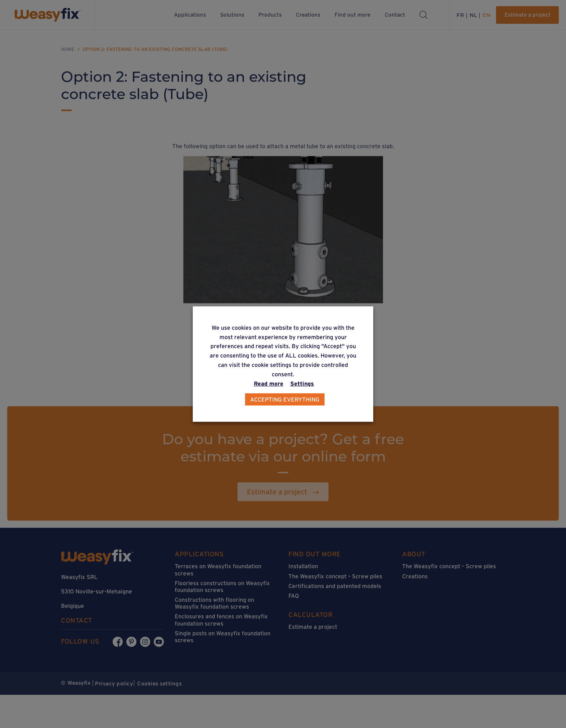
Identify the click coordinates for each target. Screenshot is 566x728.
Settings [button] (302, 383)
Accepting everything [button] (285, 399)
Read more (269, 383)
